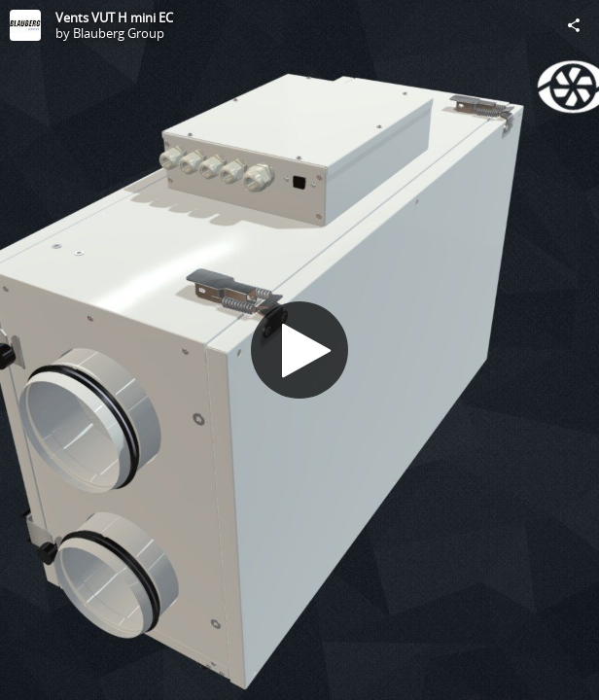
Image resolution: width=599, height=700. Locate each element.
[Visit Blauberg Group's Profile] (25, 25)
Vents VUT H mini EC (114, 17)
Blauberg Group (119, 33)
